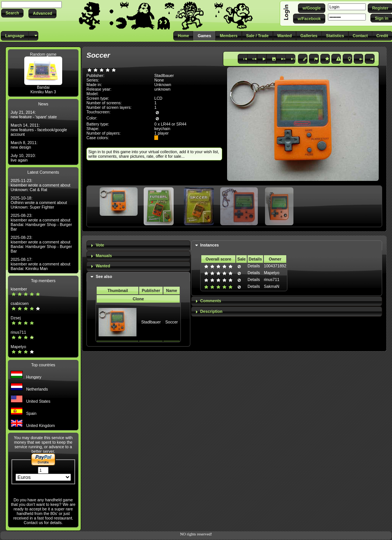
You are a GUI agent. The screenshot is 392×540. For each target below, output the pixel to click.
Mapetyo (18, 347)
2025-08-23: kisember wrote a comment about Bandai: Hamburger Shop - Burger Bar (41, 222)
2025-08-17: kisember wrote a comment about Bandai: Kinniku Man (41, 264)
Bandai (43, 87)
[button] (12, 13)
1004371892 (275, 266)
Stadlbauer (151, 322)
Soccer (172, 322)
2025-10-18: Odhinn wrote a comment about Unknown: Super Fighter (39, 202)
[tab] (138, 246)
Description (211, 311)
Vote (100, 245)
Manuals (104, 256)
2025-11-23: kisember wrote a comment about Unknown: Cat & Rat (41, 185)
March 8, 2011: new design (24, 145)
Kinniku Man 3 (43, 92)
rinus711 (18, 332)
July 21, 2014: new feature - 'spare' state (34, 115)
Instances (209, 245)
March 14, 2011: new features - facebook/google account (39, 130)
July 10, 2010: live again (23, 158)
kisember (19, 289)
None (159, 80)
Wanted (103, 266)
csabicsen (20, 303)
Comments (211, 301)
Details (254, 266)
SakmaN (272, 286)
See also (104, 276)
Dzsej (16, 318)
